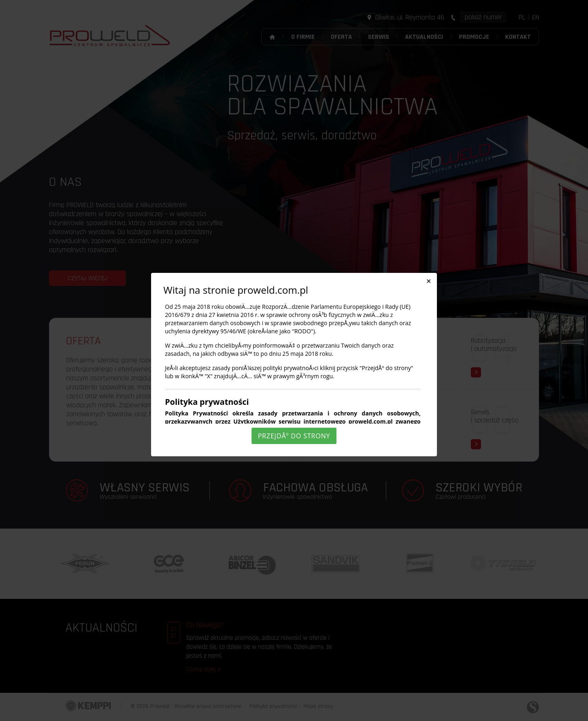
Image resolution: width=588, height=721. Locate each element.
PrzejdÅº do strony (294, 436)
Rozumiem (295, 714)
